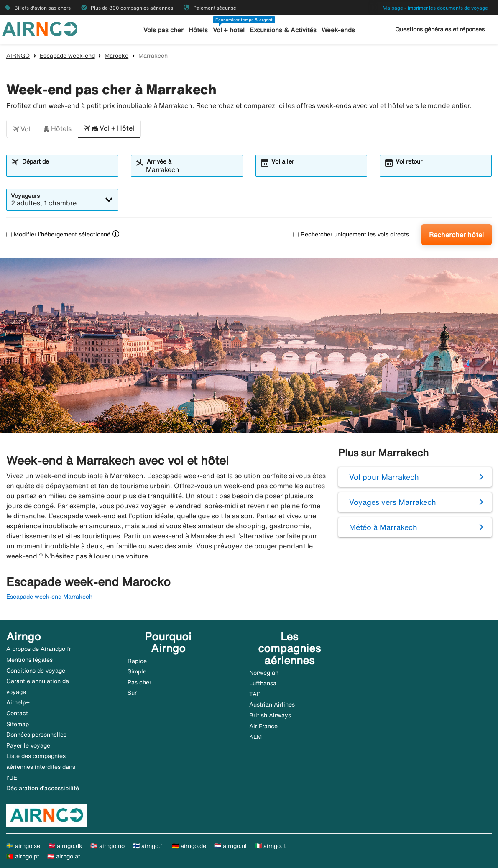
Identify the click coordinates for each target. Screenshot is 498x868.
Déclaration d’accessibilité (43, 788)
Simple (137, 671)
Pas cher (139, 682)
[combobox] (68, 169)
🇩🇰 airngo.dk (65, 846)
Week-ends (338, 30)
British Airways (270, 715)
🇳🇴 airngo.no (107, 846)
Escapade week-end (67, 56)
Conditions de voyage (36, 671)
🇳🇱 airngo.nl (230, 846)
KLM (255, 737)
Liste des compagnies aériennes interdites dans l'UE (41, 767)
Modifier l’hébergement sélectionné (58, 234)
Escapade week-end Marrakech (49, 597)
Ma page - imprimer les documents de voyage (435, 8)
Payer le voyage (28, 745)
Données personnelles (36, 735)
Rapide (137, 661)
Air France (263, 726)
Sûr (132, 693)
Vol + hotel (229, 30)
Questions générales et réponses (440, 29)
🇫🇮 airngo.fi (148, 846)
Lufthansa (263, 683)
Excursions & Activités (283, 30)
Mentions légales (29, 660)
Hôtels (198, 30)
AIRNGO (18, 56)
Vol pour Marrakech (384, 477)
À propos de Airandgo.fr (39, 649)
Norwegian (264, 673)
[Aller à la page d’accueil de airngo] (40, 28)
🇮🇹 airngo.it (270, 846)
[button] (22, 129)
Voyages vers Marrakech (393, 502)
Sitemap (18, 724)
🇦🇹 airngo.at (64, 856)
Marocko (116, 56)
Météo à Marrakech (383, 527)
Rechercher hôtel (456, 235)
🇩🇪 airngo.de (189, 846)
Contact (17, 713)
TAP (255, 694)
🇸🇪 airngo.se (23, 846)
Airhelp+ (18, 702)
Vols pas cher (163, 30)
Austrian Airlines (272, 704)
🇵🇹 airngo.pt (23, 856)
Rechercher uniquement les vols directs (351, 234)
